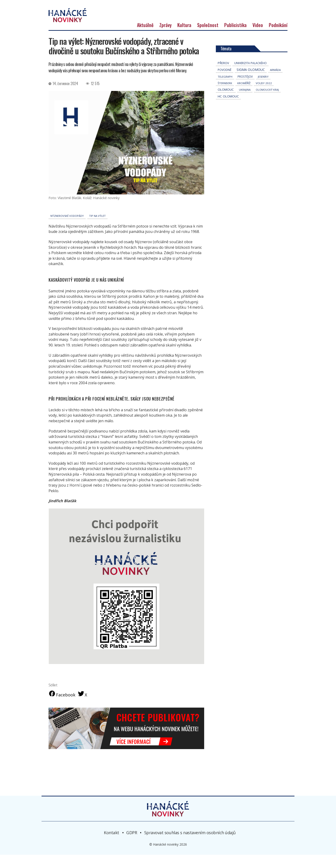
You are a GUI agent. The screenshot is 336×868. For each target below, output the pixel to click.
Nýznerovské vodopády (67, 229)
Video (258, 38)
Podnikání (278, 38)
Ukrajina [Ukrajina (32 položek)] (245, 102)
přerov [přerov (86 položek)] (223, 76)
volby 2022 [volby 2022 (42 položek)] (264, 96)
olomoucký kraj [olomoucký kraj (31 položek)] (267, 102)
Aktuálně (145, 38)
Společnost (208, 38)
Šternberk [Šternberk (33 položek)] (225, 96)
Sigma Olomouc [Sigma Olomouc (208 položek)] (251, 82)
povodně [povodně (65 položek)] (225, 83)
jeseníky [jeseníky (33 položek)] (263, 89)
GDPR (132, 846)
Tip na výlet (97, 229)
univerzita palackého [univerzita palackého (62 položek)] (250, 76)
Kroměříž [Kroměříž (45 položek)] (244, 96)
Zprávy (165, 38)
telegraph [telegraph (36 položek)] (225, 89)
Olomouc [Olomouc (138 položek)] (226, 102)
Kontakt (112, 846)
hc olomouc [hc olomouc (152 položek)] (228, 109)
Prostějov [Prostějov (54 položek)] (245, 89)
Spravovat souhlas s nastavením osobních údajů (190, 846)
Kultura (184, 38)
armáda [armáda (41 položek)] (275, 83)
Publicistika (235, 38)
